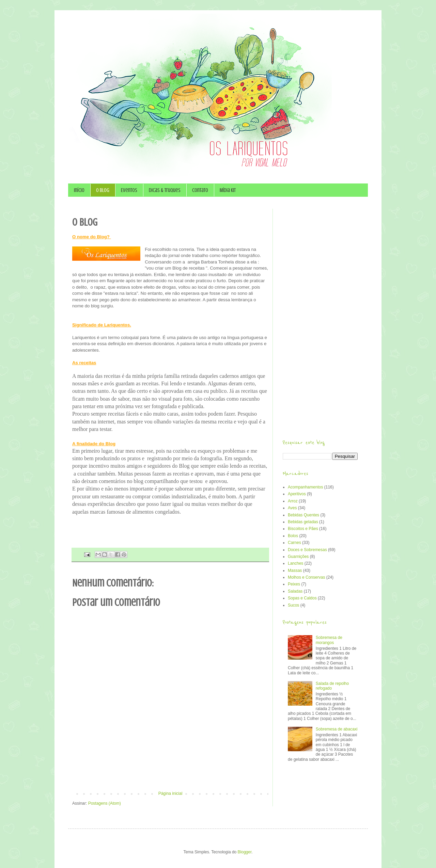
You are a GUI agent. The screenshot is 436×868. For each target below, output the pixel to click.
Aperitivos (297, 494)
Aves (292, 508)
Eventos (129, 190)
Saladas (295, 591)
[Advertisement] (170, 772)
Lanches (295, 563)
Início (79, 190)
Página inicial (170, 793)
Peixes (294, 584)
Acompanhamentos (305, 487)
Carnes (294, 543)
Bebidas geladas (303, 522)
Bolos (293, 536)
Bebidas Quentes (303, 515)
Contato (200, 190)
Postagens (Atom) (105, 803)
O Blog (103, 190)
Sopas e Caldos (302, 598)
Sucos (293, 605)
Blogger (245, 852)
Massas (295, 570)
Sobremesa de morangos (329, 640)
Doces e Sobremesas (307, 550)
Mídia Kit (228, 190)
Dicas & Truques (165, 190)
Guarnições (298, 557)
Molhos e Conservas (306, 577)
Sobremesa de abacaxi (337, 729)
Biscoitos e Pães (303, 529)
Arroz (293, 501)
